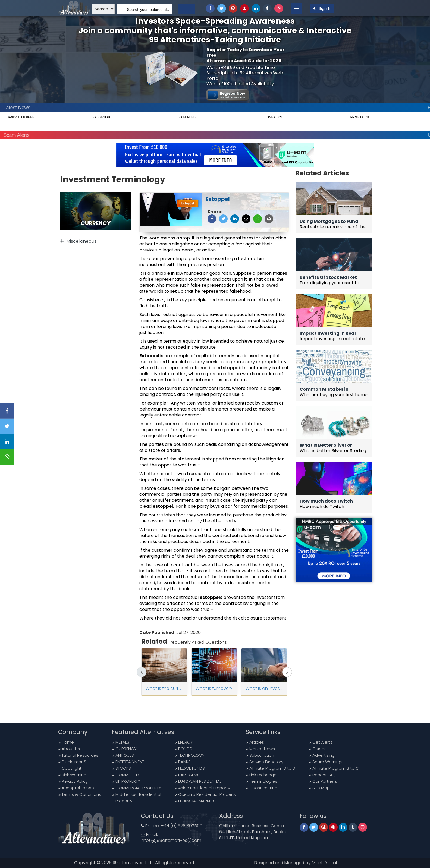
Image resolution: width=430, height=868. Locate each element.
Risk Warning (74, 775)
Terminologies (263, 781)
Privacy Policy (75, 781)
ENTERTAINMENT (130, 762)
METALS (122, 742)
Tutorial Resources (80, 755)
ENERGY (186, 742)
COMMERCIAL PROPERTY (138, 788)
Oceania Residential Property (207, 794)
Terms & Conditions (81, 794)
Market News (262, 749)
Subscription (262, 755)
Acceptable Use (78, 788)
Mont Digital (324, 863)
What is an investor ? (264, 689)
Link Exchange (263, 775)
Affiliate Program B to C (336, 768)
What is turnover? (214, 689)
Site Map (321, 788)
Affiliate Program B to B (272, 768)
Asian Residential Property (204, 788)
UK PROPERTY (128, 781)
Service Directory (266, 762)
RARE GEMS (189, 775)
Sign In (322, 8)
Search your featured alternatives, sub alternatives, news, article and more (149, 10)
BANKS (184, 762)
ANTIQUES (125, 755)
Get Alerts (322, 742)
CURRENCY (126, 749)
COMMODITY (128, 775)
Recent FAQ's (326, 775)
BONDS (185, 749)
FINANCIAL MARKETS (197, 801)
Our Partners (325, 781)
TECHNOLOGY (191, 755)
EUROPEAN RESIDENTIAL (200, 781)
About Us (71, 749)
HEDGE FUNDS (192, 768)
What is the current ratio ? (164, 689)
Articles (257, 742)
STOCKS (123, 768)
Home (68, 742)
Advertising (324, 755)
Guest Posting (263, 788)
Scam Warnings (328, 762)
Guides (319, 749)
